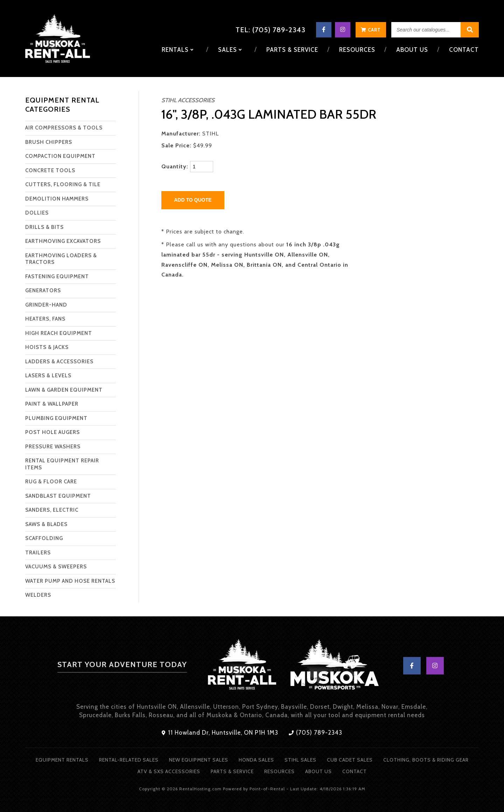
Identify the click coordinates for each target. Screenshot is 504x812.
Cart (371, 30)
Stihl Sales (300, 760)
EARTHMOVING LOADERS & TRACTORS (61, 259)
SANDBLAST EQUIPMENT (58, 496)
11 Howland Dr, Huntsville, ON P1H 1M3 (220, 733)
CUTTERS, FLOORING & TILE (63, 184)
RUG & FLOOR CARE (51, 482)
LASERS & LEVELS (48, 376)
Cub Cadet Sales (350, 760)
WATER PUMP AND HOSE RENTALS (70, 581)
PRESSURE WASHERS (53, 447)
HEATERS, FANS (45, 319)
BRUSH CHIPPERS (49, 142)
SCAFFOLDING (44, 538)
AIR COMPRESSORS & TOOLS (64, 128)
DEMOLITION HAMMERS (57, 199)
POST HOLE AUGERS (52, 432)
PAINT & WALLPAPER (52, 404)
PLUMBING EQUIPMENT (56, 418)
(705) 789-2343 (316, 733)
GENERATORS (43, 290)
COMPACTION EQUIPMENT (60, 156)
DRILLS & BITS (44, 227)
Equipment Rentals (62, 760)
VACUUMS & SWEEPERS (56, 567)
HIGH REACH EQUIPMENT (59, 333)
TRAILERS (38, 553)
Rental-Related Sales (129, 760)
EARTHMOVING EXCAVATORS (63, 241)
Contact (464, 50)
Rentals (180, 50)
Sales (232, 50)
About (412, 50)
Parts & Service (294, 50)
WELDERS (38, 595)
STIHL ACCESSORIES (188, 100)
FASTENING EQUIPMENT (57, 276)
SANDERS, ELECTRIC (52, 510)
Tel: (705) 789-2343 (271, 30)
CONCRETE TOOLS (50, 170)
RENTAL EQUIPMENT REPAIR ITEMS (62, 464)
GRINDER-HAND (46, 305)
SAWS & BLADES (46, 524)
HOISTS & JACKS (47, 347)
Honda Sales (256, 760)
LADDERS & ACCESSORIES (59, 362)
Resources (358, 50)
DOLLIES (37, 213)
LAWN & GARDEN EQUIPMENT (64, 390)
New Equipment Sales (199, 760)
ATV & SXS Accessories (169, 771)
